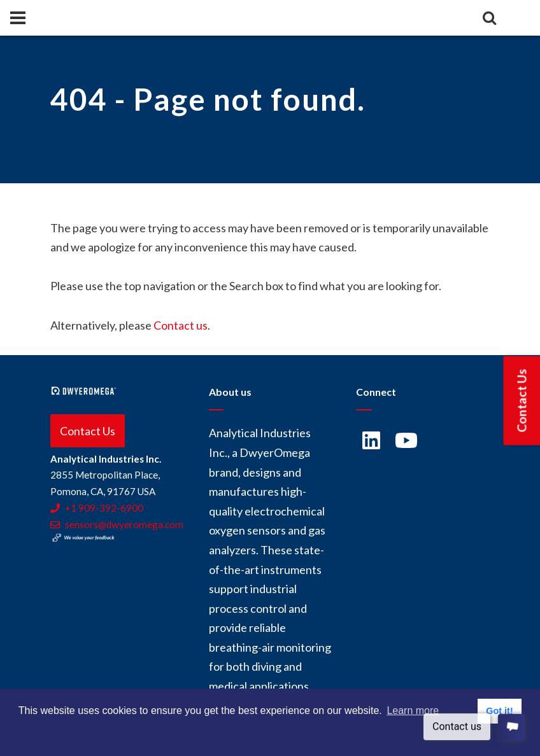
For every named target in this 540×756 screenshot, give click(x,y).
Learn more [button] (413, 710)
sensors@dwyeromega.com (117, 524)
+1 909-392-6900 (97, 508)
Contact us (181, 325)
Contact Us (88, 431)
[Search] (489, 18)
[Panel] (18, 18)
